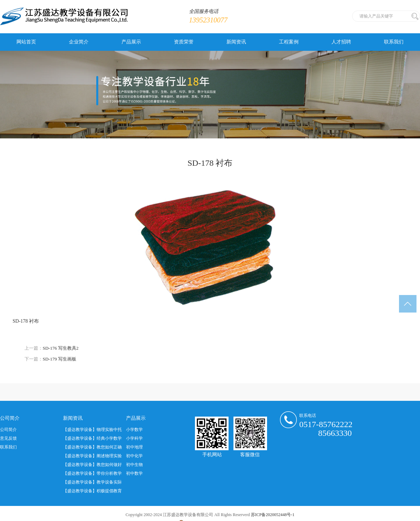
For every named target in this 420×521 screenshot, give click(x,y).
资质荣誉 (184, 42)
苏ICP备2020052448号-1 (273, 515)
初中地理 (134, 447)
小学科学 (134, 438)
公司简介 (8, 430)
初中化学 (134, 456)
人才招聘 (341, 42)
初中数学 (134, 473)
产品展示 (131, 42)
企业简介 (79, 42)
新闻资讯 (236, 42)
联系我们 (394, 42)
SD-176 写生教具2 (61, 348)
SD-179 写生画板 (59, 359)
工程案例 (289, 42)
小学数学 (134, 430)
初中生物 (134, 465)
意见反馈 (8, 438)
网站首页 (26, 42)
